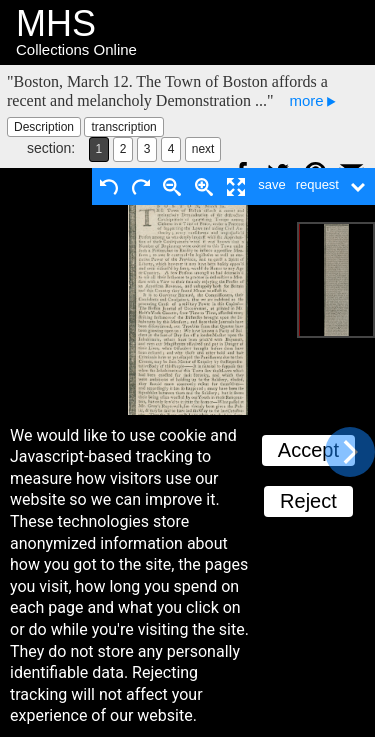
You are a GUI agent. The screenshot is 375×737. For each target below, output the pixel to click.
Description (44, 127)
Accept (308, 450)
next (203, 149)
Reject (308, 501)
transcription (123, 127)
